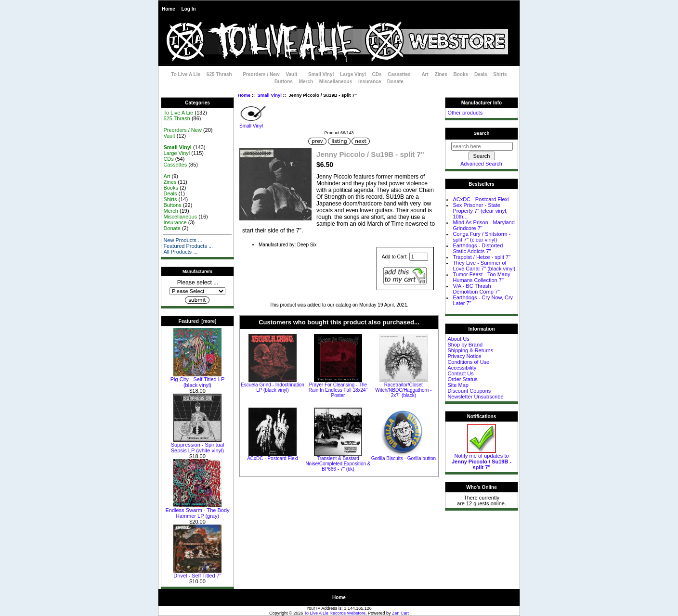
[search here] (482, 146)
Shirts (500, 74)
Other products (465, 113)
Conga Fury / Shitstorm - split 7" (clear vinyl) (482, 237)
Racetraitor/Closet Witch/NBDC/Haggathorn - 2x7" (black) (403, 390)
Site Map (458, 385)
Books (461, 74)
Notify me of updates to (482, 459)
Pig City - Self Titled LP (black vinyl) (198, 380)
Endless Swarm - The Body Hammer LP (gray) (197, 511)
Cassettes (399, 74)
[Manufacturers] (197, 291)
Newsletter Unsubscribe (475, 397)
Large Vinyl (353, 74)
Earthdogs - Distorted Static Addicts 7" (478, 248)
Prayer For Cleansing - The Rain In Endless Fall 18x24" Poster (338, 390)
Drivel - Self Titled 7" (197, 573)
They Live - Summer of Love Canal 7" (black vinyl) (484, 266)
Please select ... (198, 282)
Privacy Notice (464, 356)
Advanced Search (481, 164)
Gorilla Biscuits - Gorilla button (404, 458)
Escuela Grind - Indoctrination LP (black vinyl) (273, 387)
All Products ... (180, 252)
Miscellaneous (336, 82)
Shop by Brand (465, 345)
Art (425, 74)
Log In (189, 9)
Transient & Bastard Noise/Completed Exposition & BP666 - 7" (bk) (338, 464)
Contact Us (460, 373)
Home (169, 9)
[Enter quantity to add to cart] (419, 257)
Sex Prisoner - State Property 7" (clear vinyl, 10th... (480, 211)
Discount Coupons (469, 391)
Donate (395, 82)
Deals (481, 74)
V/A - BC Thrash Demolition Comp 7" (476, 289)
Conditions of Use (468, 362)
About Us (458, 339)
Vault (291, 74)
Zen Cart (400, 613)
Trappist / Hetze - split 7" (482, 257)
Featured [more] (198, 321)
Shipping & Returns (470, 350)
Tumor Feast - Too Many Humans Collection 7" (481, 277)
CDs (377, 74)
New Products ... (183, 240)
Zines (441, 74)
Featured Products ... (188, 246)
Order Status (462, 379)
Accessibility (462, 368)
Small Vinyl (269, 95)
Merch (306, 82)
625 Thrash (219, 74)
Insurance (370, 82)
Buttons (284, 82)
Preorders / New (261, 74)
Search (482, 133)
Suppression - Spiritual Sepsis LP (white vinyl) (198, 445)
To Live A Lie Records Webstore (335, 613)
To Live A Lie (186, 74)
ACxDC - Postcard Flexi (273, 458)
